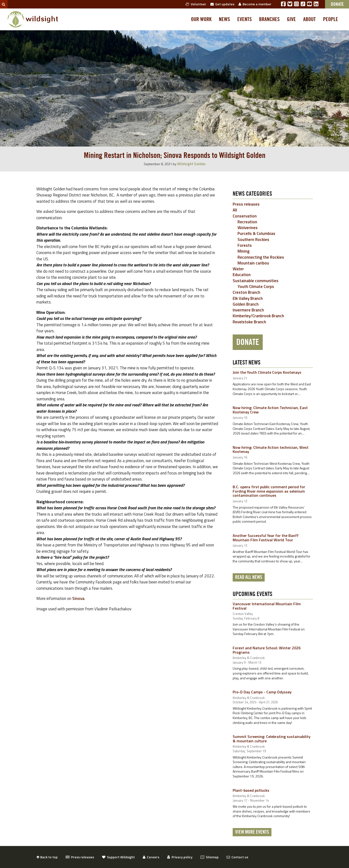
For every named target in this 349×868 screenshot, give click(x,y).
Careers (151, 857)
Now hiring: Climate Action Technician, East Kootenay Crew (270, 410)
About (309, 19)
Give (291, 19)
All (235, 210)
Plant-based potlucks (251, 790)
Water (238, 269)
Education (242, 275)
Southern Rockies (253, 240)
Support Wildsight (118, 857)
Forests (245, 245)
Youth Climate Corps (256, 287)
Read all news (249, 577)
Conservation (245, 216)
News (224, 19)
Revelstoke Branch (249, 322)
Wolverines (248, 228)
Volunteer (196, 4)
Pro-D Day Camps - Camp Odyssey (262, 692)
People (331, 19)
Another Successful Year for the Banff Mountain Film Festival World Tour (266, 538)
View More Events (252, 832)
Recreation (247, 222)
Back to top (47, 857)
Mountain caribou (253, 263)
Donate (248, 342)
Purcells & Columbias (256, 233)
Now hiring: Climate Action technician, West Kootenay (271, 449)
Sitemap (210, 857)
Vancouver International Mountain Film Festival (267, 606)
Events (245, 19)
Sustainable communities (256, 281)
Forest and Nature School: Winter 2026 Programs (267, 650)
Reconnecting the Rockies (261, 257)
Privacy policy (180, 857)
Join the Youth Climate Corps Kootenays (267, 372)
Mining (243, 251)
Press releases (246, 204)
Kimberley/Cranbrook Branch (258, 316)
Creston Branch (246, 292)
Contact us (237, 857)
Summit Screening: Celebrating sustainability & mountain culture (272, 739)
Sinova (78, 598)
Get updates (222, 4)
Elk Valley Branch (248, 298)
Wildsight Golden (191, 164)
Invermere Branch (248, 310)
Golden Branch (246, 304)
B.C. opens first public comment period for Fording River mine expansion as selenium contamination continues (269, 491)
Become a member (255, 4)
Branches (269, 19)
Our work (201, 19)
